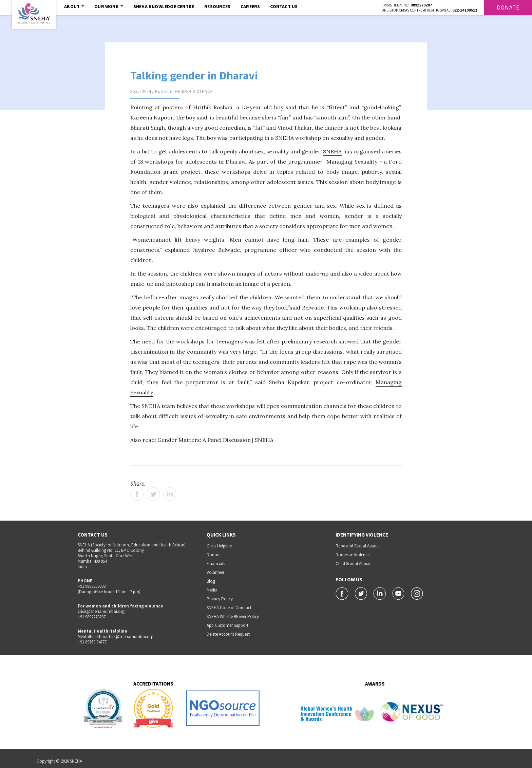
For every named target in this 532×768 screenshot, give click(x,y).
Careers (250, 6)
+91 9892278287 (92, 617)
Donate (508, 7)
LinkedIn (170, 494)
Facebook (137, 494)
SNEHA (332, 151)
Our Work (109, 6)
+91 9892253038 (92, 586)
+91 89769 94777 (92, 642)
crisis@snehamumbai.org (101, 611)
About (74, 6)
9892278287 (422, 5)
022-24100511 (465, 10)
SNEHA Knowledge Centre (164, 6)
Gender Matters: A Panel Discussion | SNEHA (215, 440)
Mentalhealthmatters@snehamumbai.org (116, 636)
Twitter (153, 494)
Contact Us (284, 6)
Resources (217, 6)
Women (142, 240)
